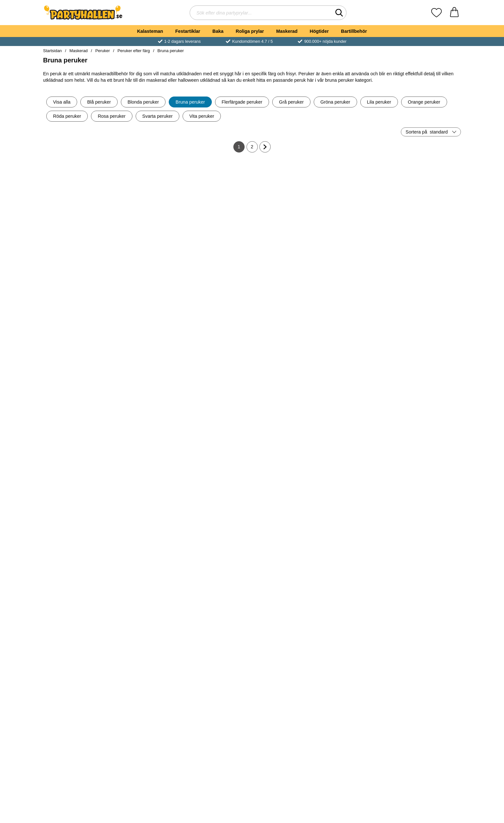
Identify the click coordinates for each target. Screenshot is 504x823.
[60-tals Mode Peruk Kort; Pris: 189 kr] (77, 406)
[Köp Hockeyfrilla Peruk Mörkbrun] (217, 346)
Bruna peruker (171, 51)
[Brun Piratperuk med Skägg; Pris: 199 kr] (287, 510)
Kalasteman (150, 31)
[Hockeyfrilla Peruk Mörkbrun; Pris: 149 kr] (217, 301)
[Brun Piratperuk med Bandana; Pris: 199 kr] (287, 406)
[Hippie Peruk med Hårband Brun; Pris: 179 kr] (427, 196)
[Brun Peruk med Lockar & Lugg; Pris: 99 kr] (217, 615)
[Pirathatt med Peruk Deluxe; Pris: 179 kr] (147, 196)
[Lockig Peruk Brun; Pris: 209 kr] (287, 719)
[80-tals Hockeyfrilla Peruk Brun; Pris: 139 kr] (357, 196)
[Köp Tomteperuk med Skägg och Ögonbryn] (77, 555)
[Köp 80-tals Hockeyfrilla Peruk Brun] (357, 242)
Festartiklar (188, 31)
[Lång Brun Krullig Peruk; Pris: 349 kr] (147, 719)
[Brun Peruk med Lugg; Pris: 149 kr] (147, 615)
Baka (218, 31)
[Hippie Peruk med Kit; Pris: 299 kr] (427, 615)
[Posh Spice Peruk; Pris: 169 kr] (77, 719)
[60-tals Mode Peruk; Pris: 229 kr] (427, 301)
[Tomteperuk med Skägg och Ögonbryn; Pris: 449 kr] (77, 510)
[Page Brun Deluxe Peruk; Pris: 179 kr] (287, 196)
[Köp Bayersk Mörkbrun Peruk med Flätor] (77, 346)
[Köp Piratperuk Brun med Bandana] (147, 555)
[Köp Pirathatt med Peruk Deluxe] (147, 242)
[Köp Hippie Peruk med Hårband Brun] (427, 242)
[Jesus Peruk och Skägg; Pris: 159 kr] (427, 719)
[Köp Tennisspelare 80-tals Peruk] (217, 451)
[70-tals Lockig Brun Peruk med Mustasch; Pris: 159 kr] (77, 196)
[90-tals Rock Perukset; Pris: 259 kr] (287, 615)
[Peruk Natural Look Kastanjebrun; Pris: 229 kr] (77, 615)
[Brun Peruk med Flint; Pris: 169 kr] (217, 510)
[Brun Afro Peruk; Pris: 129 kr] (427, 510)
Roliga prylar (250, 31)
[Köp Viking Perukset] (357, 346)
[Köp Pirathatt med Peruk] (147, 346)
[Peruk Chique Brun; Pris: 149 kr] (217, 719)
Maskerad (287, 31)
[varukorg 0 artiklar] (454, 13)
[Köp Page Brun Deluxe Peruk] (287, 242)
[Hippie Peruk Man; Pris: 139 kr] (357, 510)
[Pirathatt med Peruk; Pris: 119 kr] (147, 301)
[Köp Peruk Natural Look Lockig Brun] (287, 346)
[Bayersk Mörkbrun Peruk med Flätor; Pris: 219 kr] (77, 301)
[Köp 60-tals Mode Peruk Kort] (77, 451)
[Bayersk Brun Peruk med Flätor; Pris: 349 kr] (147, 406)
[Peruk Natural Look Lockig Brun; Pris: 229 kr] (287, 301)
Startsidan (52, 51)
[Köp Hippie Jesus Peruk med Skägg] (427, 451)
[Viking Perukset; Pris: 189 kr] (357, 301)
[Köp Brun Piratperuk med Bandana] (287, 451)
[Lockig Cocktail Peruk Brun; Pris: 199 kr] (357, 406)
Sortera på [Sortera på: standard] (427, 132)
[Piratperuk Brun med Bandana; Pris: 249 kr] (147, 510)
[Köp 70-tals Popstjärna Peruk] (217, 242)
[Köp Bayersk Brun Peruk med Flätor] (147, 451)
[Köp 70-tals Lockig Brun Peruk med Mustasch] (77, 242)
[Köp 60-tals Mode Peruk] (427, 346)
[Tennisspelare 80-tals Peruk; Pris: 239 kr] (217, 406)
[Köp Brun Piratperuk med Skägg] (287, 555)
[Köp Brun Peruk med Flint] (217, 555)
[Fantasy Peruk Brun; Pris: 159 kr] (357, 719)
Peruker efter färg (134, 51)
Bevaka (357, 555)
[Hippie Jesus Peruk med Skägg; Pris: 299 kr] (427, 406)
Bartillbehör (354, 31)
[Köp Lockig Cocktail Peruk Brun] (357, 451)
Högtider (319, 31)
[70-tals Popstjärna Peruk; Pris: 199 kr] (217, 196)
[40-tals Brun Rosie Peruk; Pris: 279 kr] (357, 615)
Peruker (102, 51)
